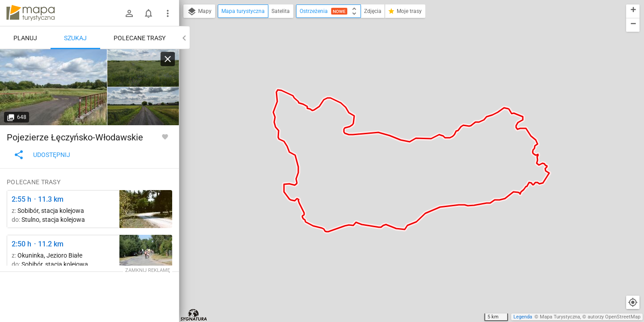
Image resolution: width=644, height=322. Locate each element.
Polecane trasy (140, 38)
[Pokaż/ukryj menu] (168, 13)
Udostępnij (42, 155)
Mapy (199, 12)
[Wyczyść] (168, 59)
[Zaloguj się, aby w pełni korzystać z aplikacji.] (165, 136)
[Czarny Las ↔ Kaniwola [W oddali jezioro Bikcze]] (143, 68)
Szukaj (75, 38)
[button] (633, 11)
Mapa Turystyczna (560, 317)
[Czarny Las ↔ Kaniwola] (54, 87)
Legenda (523, 317)
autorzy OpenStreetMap (614, 317)
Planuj (25, 38)
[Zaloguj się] (129, 13)
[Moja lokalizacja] (633, 302)
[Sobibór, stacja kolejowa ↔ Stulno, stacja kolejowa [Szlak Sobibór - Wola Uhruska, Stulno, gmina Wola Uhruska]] (146, 209)
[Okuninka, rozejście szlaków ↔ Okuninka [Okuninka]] (146, 254)
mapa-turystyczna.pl (30, 13)
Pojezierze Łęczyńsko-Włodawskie (75, 137)
